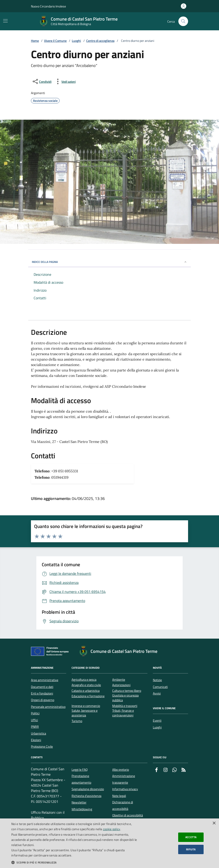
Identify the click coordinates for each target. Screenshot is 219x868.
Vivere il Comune (55, 41)
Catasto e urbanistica (86, 691)
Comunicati (160, 687)
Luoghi (76, 41)
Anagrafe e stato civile (86, 685)
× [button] (214, 823)
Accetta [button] (191, 837)
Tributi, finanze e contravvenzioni (123, 713)
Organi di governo (43, 700)
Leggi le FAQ (80, 770)
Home (35, 41)
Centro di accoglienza (100, 41)
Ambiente (119, 680)
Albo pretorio (121, 770)
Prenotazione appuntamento (81, 779)
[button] (74, 862)
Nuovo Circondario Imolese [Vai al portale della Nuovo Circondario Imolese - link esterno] (48, 6)
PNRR (35, 727)
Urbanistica (38, 733)
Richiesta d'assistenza (86, 796)
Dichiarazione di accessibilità (123, 805)
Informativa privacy (125, 789)
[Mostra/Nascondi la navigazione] (5, 21)
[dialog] (109, 843)
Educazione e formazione (88, 696)
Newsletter (79, 802)
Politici (35, 713)
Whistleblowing (82, 809)
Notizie (157, 680)
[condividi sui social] (42, 81)
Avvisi (157, 693)
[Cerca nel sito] (183, 21)
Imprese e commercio (86, 706)
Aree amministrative (45, 680)
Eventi (157, 721)
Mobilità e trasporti (125, 706)
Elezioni (36, 740)
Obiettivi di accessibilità (128, 815)
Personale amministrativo (48, 707)
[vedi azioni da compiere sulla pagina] (65, 81)
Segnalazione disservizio (88, 789)
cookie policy (112, 829)
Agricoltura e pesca (84, 680)
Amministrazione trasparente (124, 779)
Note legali (119, 796)
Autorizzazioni (121, 685)
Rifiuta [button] (191, 849)
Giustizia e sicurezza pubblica (125, 698)
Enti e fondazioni (42, 693)
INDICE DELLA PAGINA (109, 262)
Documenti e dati (42, 687)
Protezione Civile (42, 747)
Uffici (34, 720)
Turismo (77, 721)
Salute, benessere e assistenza (85, 713)
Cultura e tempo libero (127, 691)
